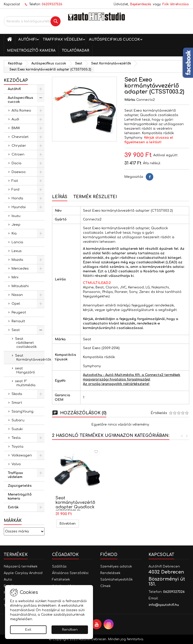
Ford (15, 190)
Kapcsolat (12, 4)
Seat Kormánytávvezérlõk (30, 358)
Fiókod (109, 555)
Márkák (13, 521)
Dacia (16, 163)
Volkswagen (22, 455)
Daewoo (19, 172)
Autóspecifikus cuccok (114, 39)
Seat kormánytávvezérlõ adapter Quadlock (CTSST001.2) (131, 505)
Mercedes (20, 269)
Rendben (70, 630)
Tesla (16, 438)
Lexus (17, 251)
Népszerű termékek (21, 567)
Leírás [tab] (60, 197)
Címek (105, 586)
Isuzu (16, 216)
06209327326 (52, 4)
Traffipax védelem (63, 39)
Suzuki (17, 429)
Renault (18, 321)
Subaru (18, 420)
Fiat (15, 181)
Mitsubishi (20, 286)
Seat (16, 330)
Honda (17, 198)
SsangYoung (22, 412)
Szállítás (59, 567)
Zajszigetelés (20, 486)
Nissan (17, 295)
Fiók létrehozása (176, 4)
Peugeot (19, 312)
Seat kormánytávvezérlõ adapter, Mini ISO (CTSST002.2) (75, 505)
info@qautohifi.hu (164, 605)
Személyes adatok (116, 567)
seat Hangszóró (25, 370)
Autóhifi (27, 39)
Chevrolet (20, 137)
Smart (17, 403)
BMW (16, 128)
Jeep (16, 225)
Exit (28, 630)
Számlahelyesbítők (116, 580)
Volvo (16, 464)
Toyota (17, 447)
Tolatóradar (76, 51)
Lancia (17, 242)
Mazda (17, 260)
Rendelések (110, 573)
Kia (14, 233)
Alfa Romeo (21, 111)
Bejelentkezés (141, 4)
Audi (15, 119)
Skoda (17, 394)
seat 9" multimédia (25, 383)
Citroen (18, 154)
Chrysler (19, 146)
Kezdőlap (16, 80)
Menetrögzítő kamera (31, 51)
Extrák (13, 507)
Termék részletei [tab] (95, 197)
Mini (15, 277)
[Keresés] (32, 21)
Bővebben (69, 524)
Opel (16, 304)
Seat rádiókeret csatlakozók (26, 343)
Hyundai (19, 207)
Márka (130, 100)
